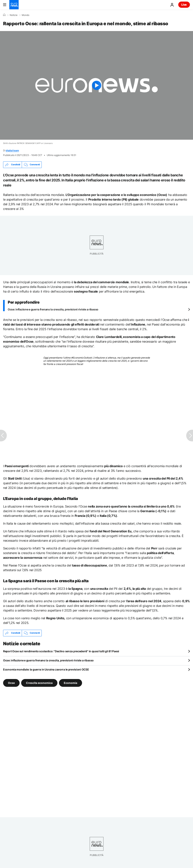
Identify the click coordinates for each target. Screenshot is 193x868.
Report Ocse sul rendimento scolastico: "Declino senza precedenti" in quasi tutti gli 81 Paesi (61, 651)
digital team (12, 150)
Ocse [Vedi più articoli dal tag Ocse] (11, 683)
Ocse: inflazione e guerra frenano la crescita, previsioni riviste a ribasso (53, 309)
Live (184, 5)
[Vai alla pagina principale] (14, 5)
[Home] (4, 15)
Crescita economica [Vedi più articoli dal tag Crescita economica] (39, 683)
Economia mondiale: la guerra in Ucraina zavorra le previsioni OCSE (46, 669)
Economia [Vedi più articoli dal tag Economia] (71, 683)
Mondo (26, 15)
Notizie (14, 15)
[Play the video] (96, 85)
